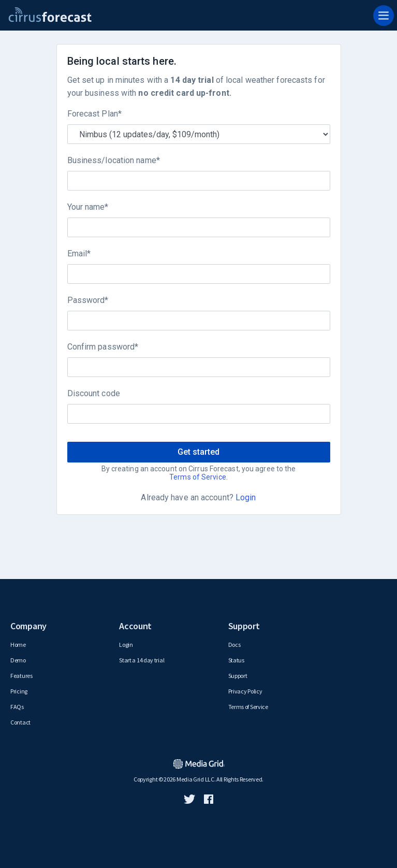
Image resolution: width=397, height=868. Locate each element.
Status (236, 660)
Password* (88, 300)
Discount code (94, 393)
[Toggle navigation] (384, 15)
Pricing (19, 691)
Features (21, 676)
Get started (198, 452)
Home (18, 645)
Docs (234, 645)
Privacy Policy (245, 691)
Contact (20, 722)
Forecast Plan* (94, 114)
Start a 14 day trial (142, 660)
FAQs (17, 707)
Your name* (88, 207)
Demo (18, 660)
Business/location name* (114, 160)
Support (238, 676)
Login (246, 497)
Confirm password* (103, 347)
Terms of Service (198, 477)
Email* (79, 254)
